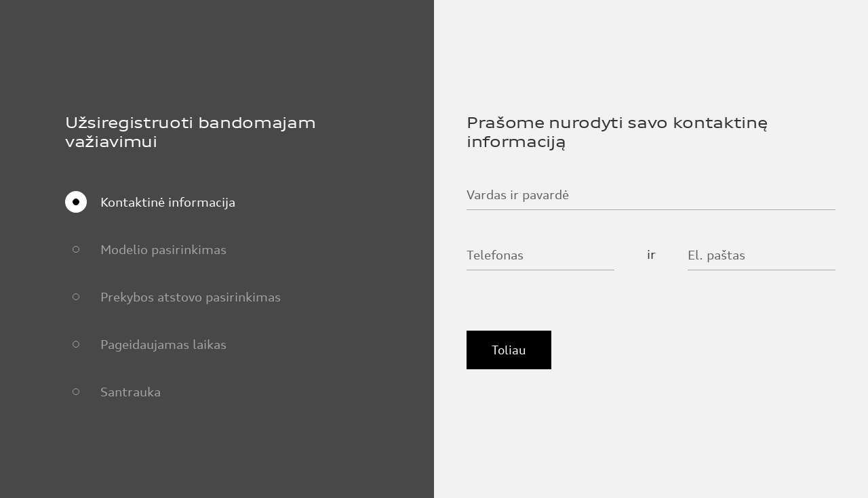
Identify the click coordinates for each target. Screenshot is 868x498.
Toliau (509, 350)
